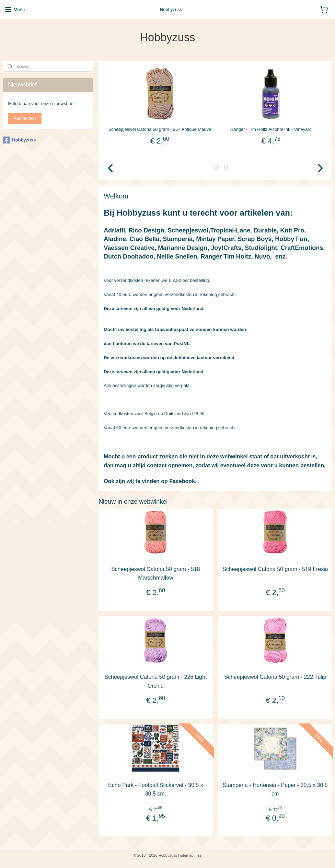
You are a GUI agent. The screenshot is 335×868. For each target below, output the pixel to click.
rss (199, 855)
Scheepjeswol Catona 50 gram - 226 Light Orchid (155, 681)
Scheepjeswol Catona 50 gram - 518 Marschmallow (156, 573)
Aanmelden (25, 118)
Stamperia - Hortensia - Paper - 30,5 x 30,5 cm (275, 789)
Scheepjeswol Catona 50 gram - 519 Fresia (275, 569)
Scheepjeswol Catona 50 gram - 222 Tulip (275, 677)
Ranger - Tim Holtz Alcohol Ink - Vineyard (271, 129)
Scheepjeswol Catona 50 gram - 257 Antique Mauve (160, 129)
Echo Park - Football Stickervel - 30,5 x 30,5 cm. (156, 789)
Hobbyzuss (19, 140)
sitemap (187, 855)
